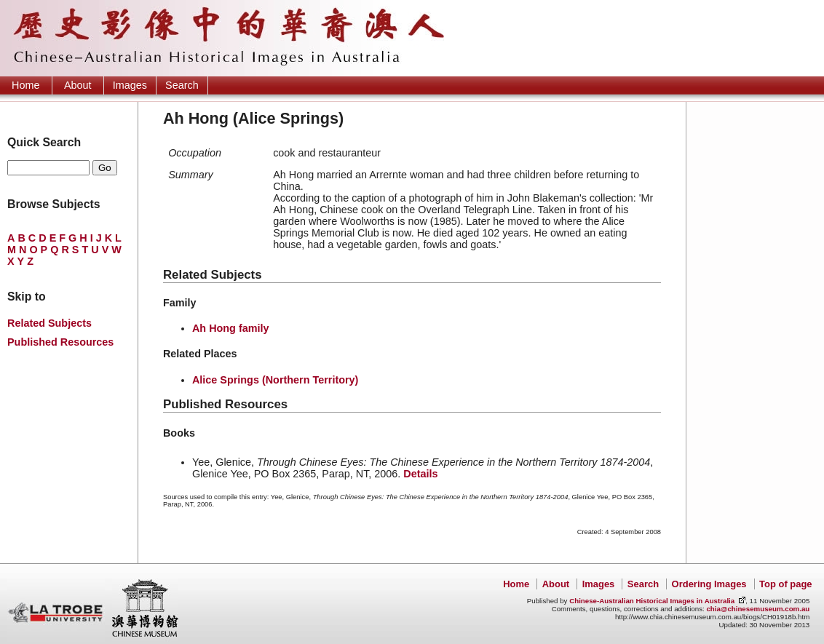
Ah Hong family (231, 328)
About (78, 85)
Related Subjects (49, 323)
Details (420, 474)
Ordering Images (709, 584)
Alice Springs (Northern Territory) (275, 380)
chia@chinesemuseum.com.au (758, 609)
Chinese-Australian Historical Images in (652, 601)
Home (25, 85)
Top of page (785, 584)
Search (182, 85)
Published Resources (60, 342)
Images (130, 85)
